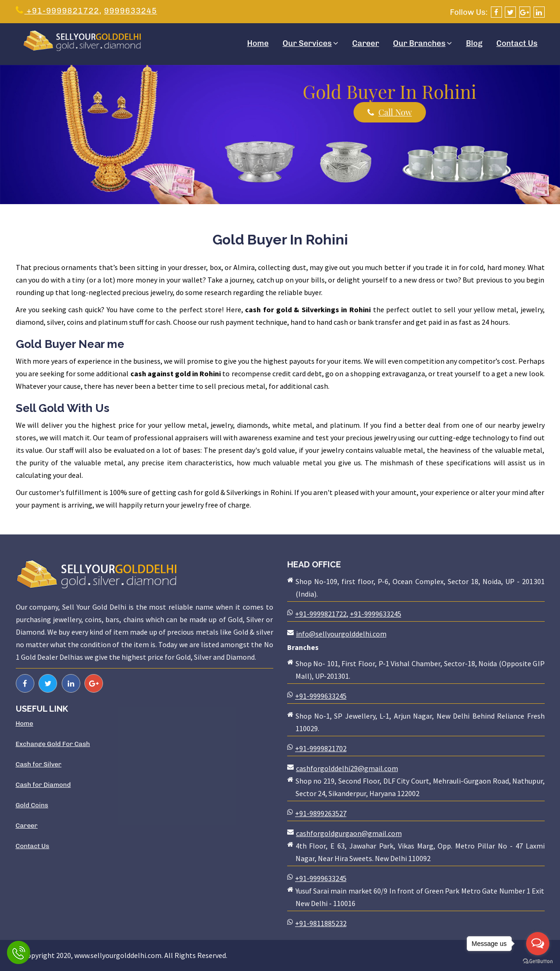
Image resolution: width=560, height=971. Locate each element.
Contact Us (517, 43)
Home (258, 43)
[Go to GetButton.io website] (538, 961)
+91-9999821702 (321, 748)
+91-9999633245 (376, 614)
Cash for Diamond (43, 785)
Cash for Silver (39, 764)
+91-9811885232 (321, 923)
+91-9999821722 (58, 11)
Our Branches (422, 43)
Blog (474, 43)
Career (366, 43)
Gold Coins (32, 805)
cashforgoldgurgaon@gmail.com (349, 833)
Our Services (310, 43)
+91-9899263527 (321, 813)
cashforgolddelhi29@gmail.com (347, 768)
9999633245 (131, 11)
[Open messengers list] (538, 944)
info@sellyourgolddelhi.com (341, 634)
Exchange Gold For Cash (53, 744)
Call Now (390, 112)
